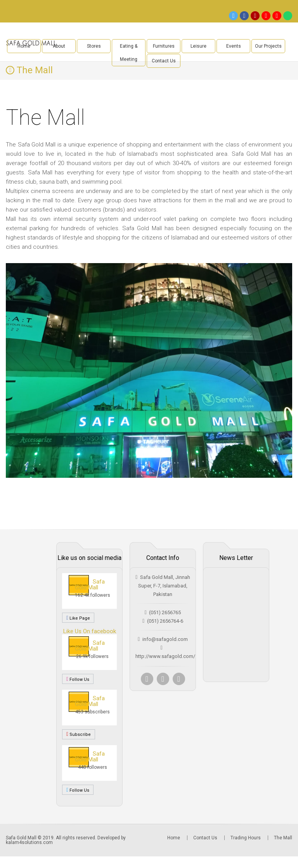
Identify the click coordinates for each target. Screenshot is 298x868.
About (59, 46)
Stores (94, 46)
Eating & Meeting (129, 53)
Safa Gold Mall (90, 585)
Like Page (78, 618)
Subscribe (79, 734)
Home (24, 46)
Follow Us (78, 679)
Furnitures (164, 46)
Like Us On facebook (90, 631)
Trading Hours (246, 838)
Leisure (198, 46)
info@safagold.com (165, 639)
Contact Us (164, 61)
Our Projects (268, 46)
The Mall (283, 838)
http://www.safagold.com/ (165, 656)
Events (234, 46)
